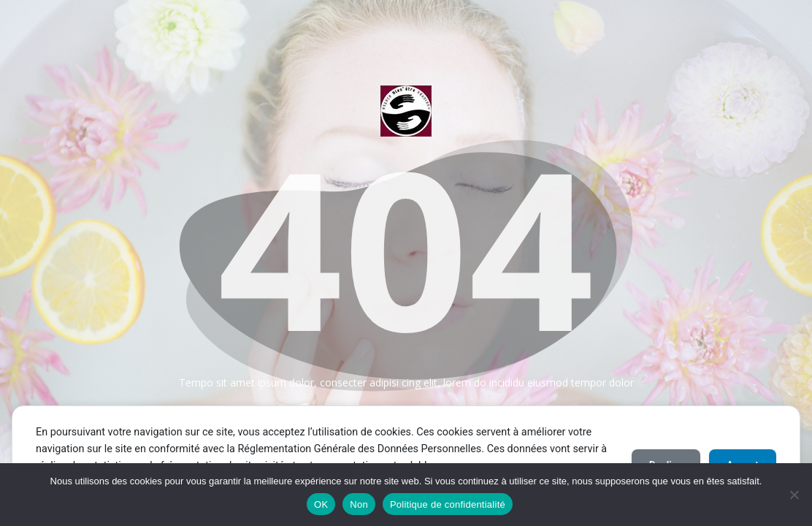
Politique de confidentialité (448, 504)
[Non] (794, 495)
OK (321, 504)
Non (359, 504)
